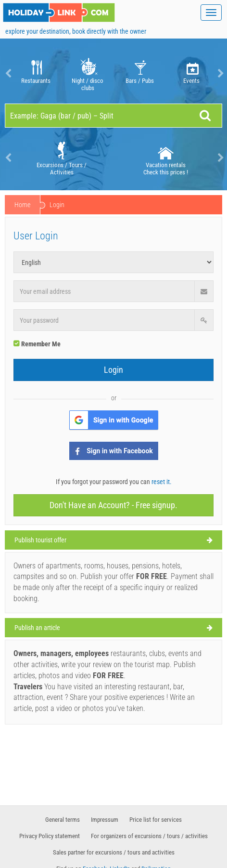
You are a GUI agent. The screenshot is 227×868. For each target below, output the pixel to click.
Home (22, 205)
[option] (36, 73)
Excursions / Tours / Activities (62, 158)
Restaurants (36, 73)
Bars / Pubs (140, 73)
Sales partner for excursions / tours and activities (114, 852)
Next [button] (220, 73)
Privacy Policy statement (50, 836)
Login (113, 370)
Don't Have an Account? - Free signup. (113, 505)
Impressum (105, 820)
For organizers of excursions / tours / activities (149, 836)
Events (192, 73)
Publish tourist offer (40, 540)
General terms (63, 820)
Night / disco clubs (88, 73)
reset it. (162, 482)
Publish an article (37, 628)
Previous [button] (7, 73)
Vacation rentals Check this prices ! (166, 158)
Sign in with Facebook (120, 451)
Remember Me (37, 344)
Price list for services (156, 820)
